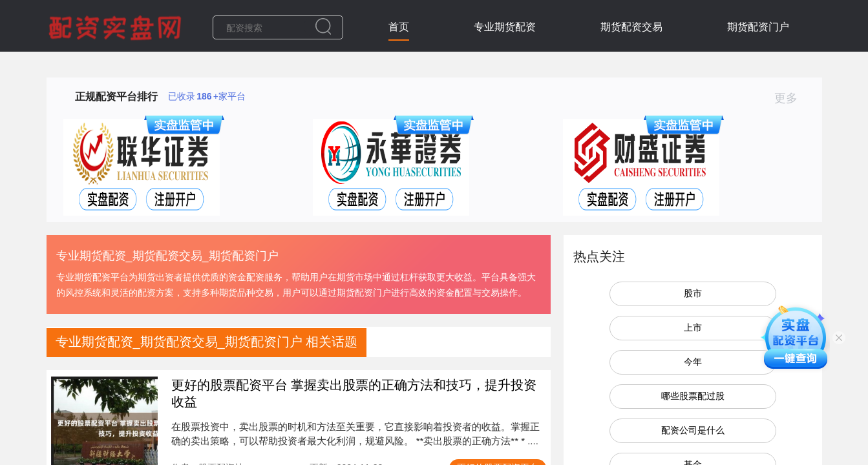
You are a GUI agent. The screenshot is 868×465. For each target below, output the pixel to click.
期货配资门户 (758, 27)
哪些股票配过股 (693, 396)
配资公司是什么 (693, 430)
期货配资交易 (631, 27)
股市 (693, 293)
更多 (791, 98)
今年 (693, 362)
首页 (399, 27)
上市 (693, 327)
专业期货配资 (505, 27)
